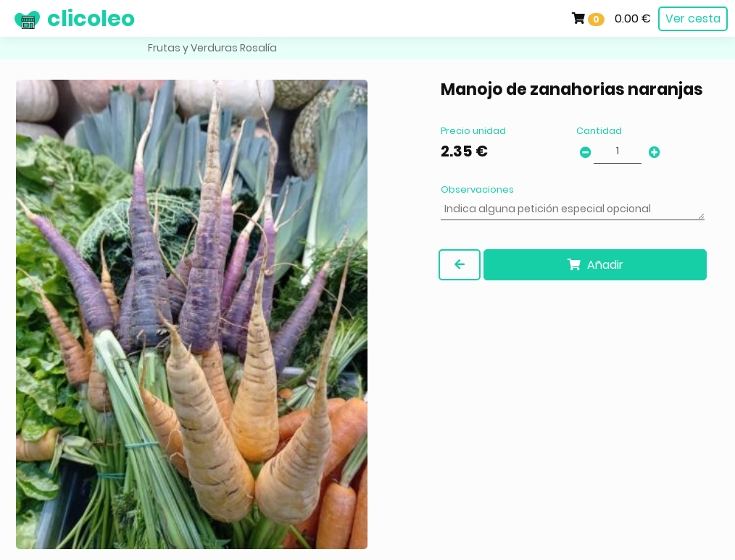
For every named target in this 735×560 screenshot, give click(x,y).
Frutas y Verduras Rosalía (212, 48)
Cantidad (599, 131)
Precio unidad (473, 131)
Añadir (595, 265)
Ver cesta (693, 18)
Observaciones (477, 189)
